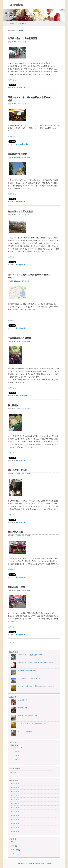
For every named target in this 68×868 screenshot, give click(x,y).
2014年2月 (14, 791)
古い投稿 (12, 643)
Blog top (11, 24)
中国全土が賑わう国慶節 (19, 338)
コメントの (15, 850)
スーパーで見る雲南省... (25, 731)
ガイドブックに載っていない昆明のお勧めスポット (36, 686)
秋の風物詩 (13, 405)
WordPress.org (15, 854)
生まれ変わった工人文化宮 (20, 211)
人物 (17, 202)
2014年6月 (14, 783)
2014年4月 (14, 787)
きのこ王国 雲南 (16, 587)
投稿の (14, 846)
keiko (21, 31)
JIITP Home (22, 24)
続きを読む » (13, 80)
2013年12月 (14, 795)
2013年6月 (14, 819)
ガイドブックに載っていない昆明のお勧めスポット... (33, 723)
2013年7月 (14, 816)
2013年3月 (14, 832)
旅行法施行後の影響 (17, 154)
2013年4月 (14, 827)
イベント (19, 144)
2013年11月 (14, 799)
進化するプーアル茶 (17, 470)
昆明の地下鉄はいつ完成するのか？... (29, 716)
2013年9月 (14, 807)
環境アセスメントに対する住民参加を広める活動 (35, 663)
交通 (17, 88)
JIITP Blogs (16, 5)
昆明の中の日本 (15, 532)
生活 (17, 265)
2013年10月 (14, 803)
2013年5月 (14, 824)
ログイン (13, 842)
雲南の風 (22, 88)
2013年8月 (14, 811)
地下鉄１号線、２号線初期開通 (23, 38)
